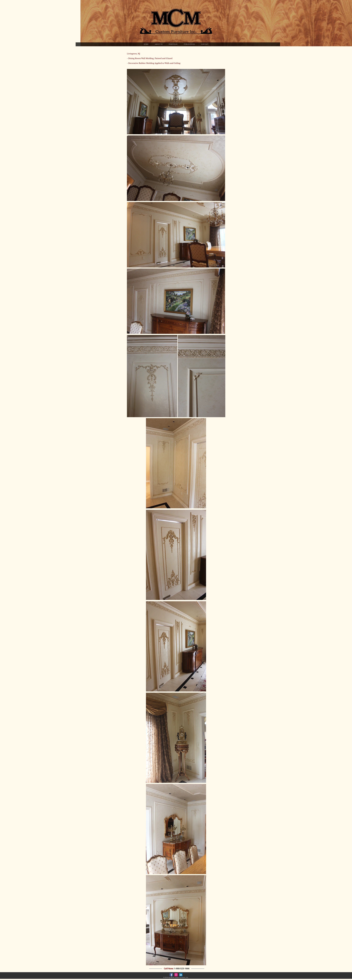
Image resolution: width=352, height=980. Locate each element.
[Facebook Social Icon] (171, 975)
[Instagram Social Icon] (176, 975)
